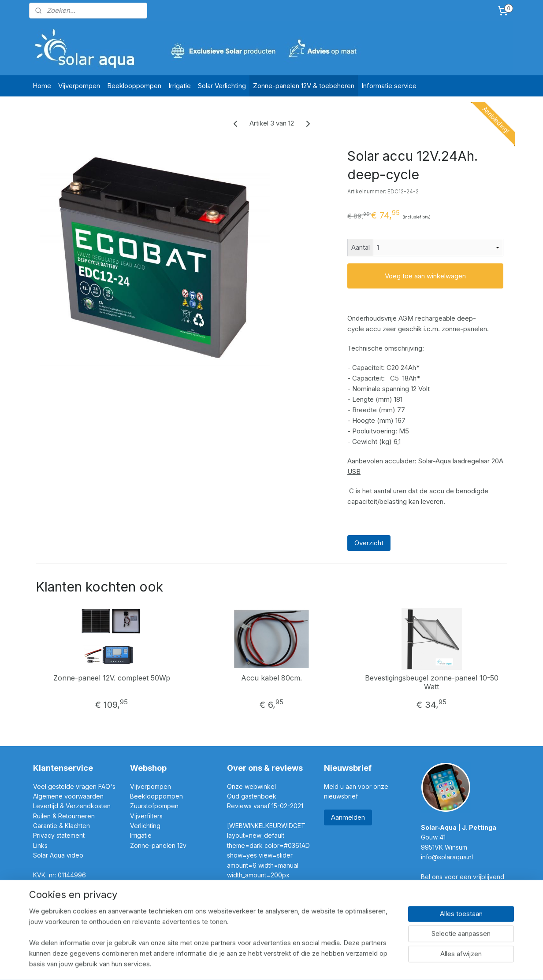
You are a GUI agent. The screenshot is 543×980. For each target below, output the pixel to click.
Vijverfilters (146, 816)
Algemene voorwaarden (68, 796)
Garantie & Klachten (61, 826)
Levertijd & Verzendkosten (72, 806)
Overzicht (369, 543)
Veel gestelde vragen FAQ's (74, 786)
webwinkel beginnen (287, 964)
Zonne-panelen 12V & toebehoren (304, 86)
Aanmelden (348, 817)
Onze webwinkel (251, 786)
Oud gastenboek (253, 796)
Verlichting (145, 826)
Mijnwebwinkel (365, 964)
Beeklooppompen (134, 86)
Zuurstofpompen (154, 806)
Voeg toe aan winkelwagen (425, 276)
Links (40, 845)
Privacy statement (60, 835)
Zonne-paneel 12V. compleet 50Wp (112, 678)
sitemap (237, 964)
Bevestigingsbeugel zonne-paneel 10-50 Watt (431, 682)
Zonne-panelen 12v (158, 845)
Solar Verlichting (222, 86)
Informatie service (389, 86)
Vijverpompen (79, 86)
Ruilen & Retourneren (65, 816)
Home (42, 86)
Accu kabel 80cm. (271, 678)
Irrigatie (180, 86)
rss (254, 964)
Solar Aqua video (58, 855)
